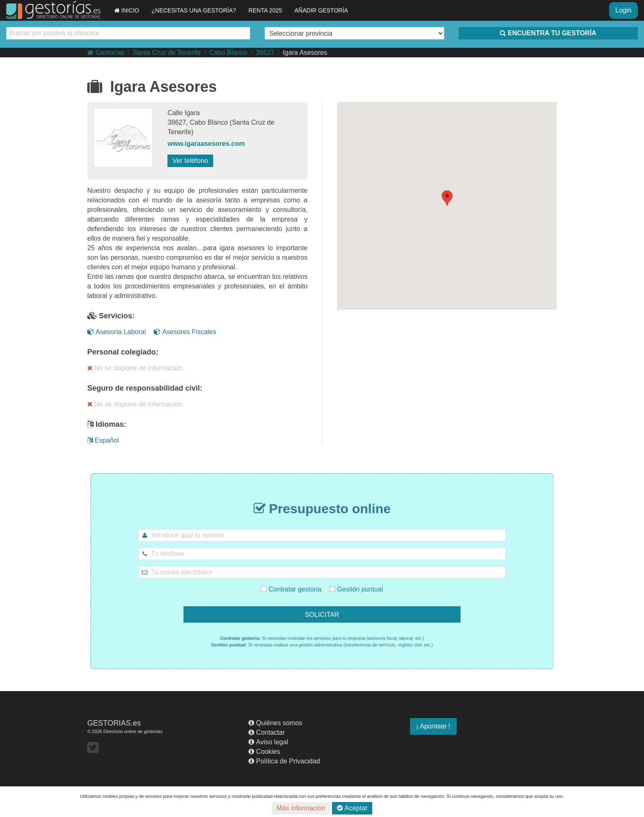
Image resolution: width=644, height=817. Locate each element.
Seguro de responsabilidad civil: (145, 388)
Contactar (267, 732)
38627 (265, 53)
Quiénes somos (275, 723)
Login (623, 10)
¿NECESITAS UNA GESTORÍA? (194, 10)
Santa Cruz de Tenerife (167, 53)
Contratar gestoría (300, 584)
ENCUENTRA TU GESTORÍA (548, 33)
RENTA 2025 (265, 10)
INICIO (127, 10)
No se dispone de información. (136, 368)
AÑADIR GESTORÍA (321, 10)
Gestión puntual (347, 584)
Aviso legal (268, 742)
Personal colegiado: (123, 352)
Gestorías (106, 53)
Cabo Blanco (229, 53)
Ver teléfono (190, 161)
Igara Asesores (305, 53)
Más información (301, 808)
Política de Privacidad (284, 761)
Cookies (264, 752)
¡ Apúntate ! (433, 726)
